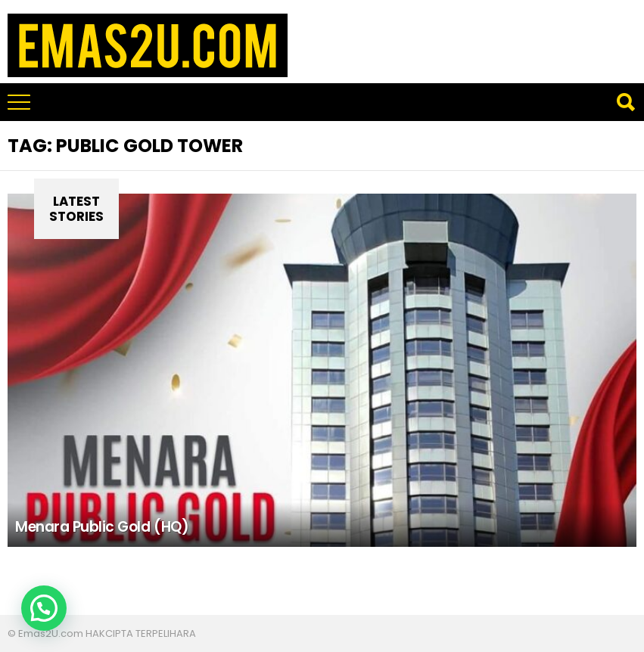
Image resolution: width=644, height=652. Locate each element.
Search (625, 102)
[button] (44, 608)
